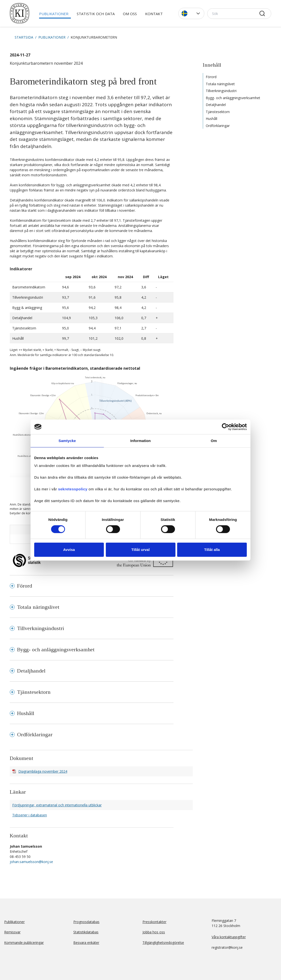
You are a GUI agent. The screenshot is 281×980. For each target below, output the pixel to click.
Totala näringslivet (220, 84)
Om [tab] (214, 440)
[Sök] (239, 14)
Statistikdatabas (86, 932)
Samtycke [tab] (67, 440)
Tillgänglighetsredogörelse (163, 943)
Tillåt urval (141, 550)
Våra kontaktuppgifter (229, 937)
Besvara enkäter (86, 943)
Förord (211, 77)
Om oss (130, 14)
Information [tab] (140, 440)
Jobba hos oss (154, 932)
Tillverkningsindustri (221, 91)
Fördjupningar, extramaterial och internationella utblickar (57, 805)
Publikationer (54, 14)
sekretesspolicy (73, 489)
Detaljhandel (216, 105)
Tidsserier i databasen (30, 815)
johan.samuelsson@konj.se (31, 862)
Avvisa (69, 550)
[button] (191, 13)
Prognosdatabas (86, 922)
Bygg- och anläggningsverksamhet (233, 98)
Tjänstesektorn (218, 112)
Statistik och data (96, 14)
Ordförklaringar (218, 126)
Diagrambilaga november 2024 (43, 771)
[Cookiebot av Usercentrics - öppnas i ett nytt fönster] (225, 427)
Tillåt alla (212, 550)
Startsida (24, 37)
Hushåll (211, 119)
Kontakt (154, 14)
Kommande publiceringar (24, 943)
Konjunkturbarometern (94, 37)
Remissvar (12, 932)
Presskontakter (154, 922)
